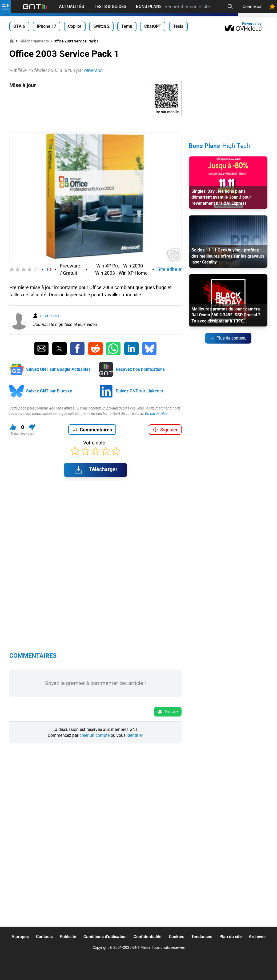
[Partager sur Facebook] (77, 349)
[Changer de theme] (272, 7)
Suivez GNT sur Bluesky (49, 391)
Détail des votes (23, 434)
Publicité (68, 937)
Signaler (165, 430)
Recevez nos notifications (140, 369)
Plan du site (231, 937)
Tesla (178, 26)
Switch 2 (101, 26)
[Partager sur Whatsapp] (113, 349)
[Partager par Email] (41, 349)
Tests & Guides (110, 7)
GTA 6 (19, 26)
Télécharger (95, 470)
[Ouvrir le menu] (5, 7)
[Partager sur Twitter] (59, 349)
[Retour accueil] (35, 7)
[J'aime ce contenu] (13, 427)
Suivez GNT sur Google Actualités (58, 369)
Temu (127, 26)
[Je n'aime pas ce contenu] (32, 427)
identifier (135, 735)
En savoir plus (156, 414)
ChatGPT (153, 26)
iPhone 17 (47, 26)
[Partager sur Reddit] (95, 349)
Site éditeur (169, 269)
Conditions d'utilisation (105, 937)
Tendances (202, 937)
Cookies (176, 937)
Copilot (75, 26)
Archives (257, 937)
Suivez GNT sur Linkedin (139, 391)
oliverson (49, 316)
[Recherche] (230, 7)
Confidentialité (148, 937)
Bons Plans (149, 7)
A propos (20, 937)
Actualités (72, 7)
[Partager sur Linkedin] (131, 349)
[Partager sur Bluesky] (149, 349)
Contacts (44, 937)
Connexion (253, 7)
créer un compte (95, 735)
